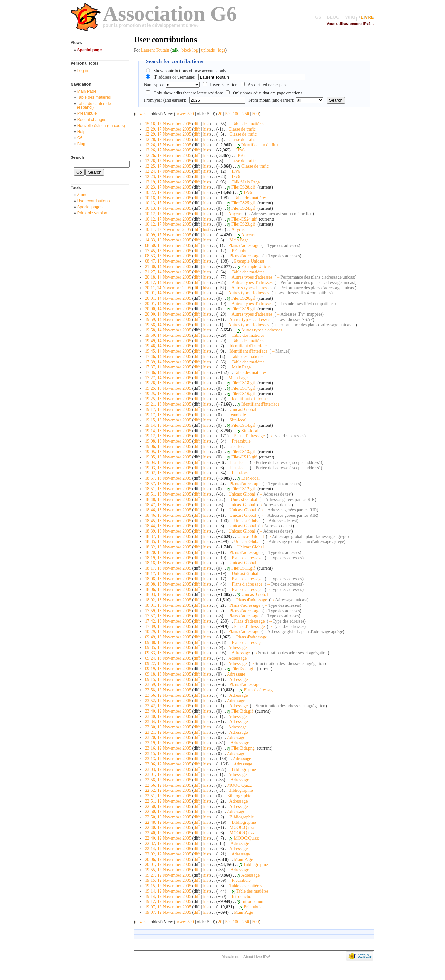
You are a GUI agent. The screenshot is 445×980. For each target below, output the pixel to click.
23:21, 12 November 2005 (168, 732)
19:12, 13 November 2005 (168, 436)
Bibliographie (244, 769)
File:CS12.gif (243, 489)
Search (77, 157)
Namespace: (155, 85)
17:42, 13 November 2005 (168, 621)
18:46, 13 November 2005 (168, 510)
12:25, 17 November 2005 (168, 166)
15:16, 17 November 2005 (168, 124)
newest (142, 114)
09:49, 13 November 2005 (168, 637)
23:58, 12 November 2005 (168, 690)
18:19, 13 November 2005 (168, 558)
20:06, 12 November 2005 (168, 859)
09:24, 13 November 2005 (168, 658)
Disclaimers (231, 956)
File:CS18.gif (243, 383)
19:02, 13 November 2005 (168, 473)
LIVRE (367, 17)
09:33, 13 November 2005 (168, 653)
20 (220, 114)
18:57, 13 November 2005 (168, 478)
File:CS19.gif (243, 309)
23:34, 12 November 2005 (168, 722)
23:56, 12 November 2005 (168, 695)
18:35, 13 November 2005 (168, 542)
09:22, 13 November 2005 (168, 664)
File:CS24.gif (243, 208)
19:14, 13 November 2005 (168, 425)
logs (221, 50)
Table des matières (248, 124)
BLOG (333, 17)
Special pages (90, 207)
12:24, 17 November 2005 (168, 171)
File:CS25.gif (243, 203)
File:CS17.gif (243, 388)
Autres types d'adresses (252, 277)
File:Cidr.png (243, 748)
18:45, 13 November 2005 (168, 521)
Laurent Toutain (155, 50)
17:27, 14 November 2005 (168, 378)
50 (228, 114)
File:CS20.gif (243, 298)
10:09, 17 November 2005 (168, 235)
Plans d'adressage (244, 245)
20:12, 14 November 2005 (168, 282)
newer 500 (185, 114)
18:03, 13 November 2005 (168, 595)
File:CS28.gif (243, 187)
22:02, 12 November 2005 (168, 854)
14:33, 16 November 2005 (168, 240)
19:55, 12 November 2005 (168, 870)
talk (175, 50)
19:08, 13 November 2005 (168, 441)
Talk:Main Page (246, 182)
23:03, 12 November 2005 (168, 769)
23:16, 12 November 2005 (168, 748)
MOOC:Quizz (239, 785)
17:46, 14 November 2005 (168, 357)
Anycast (235, 214)
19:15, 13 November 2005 (168, 420)
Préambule (241, 251)
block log (190, 50)
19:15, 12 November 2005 (168, 880)
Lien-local (238, 447)
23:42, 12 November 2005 (168, 706)
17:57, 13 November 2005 (168, 616)
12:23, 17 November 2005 (168, 177)
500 (256, 114)
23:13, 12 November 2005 (168, 759)
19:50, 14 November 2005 (168, 335)
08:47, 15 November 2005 (168, 261)
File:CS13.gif (243, 452)
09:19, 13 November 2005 (168, 669)
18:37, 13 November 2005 (168, 537)
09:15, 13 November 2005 (168, 679)
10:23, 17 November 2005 (168, 187)
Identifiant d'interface (248, 346)
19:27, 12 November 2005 (168, 875)
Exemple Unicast (249, 261)
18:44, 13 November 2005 (168, 526)
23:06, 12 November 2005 (168, 764)
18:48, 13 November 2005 (168, 500)
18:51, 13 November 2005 (168, 489)
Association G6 (170, 13)
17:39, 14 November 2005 (168, 362)
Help (81, 132)
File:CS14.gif (243, 425)
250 (246, 114)
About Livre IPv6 (257, 956)
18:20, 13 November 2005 (168, 552)
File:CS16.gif (243, 394)
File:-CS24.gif (244, 219)
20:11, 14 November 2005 (168, 288)
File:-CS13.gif (244, 457)
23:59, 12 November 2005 (168, 685)
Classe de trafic (242, 129)
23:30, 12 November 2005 (168, 727)
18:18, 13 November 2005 (168, 563)
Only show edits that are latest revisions (189, 93)
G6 (318, 17)
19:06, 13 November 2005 (168, 447)
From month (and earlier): (271, 100)
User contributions (94, 201)
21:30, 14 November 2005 (168, 267)
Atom (82, 195)
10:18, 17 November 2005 (168, 198)
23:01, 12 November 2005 (168, 775)
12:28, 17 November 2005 (168, 140)
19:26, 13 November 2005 (168, 383)
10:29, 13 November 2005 (168, 632)
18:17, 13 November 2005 (168, 568)
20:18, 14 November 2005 (168, 277)
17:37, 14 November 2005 (168, 367)
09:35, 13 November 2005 (168, 647)
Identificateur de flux (260, 145)
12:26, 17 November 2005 (168, 145)
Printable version (92, 213)
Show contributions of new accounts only (190, 71)
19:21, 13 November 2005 (168, 404)
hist (206, 124)
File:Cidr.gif (242, 711)
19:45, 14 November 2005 (168, 351)
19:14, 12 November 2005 (168, 891)
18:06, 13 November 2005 (168, 589)
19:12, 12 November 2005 (168, 902)
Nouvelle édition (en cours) (101, 126)
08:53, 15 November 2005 (168, 256)
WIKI (350, 17)
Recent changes (92, 120)
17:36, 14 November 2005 (168, 372)
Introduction (243, 897)
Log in (83, 70)
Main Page (239, 240)
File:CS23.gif (243, 224)
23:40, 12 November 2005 (168, 711)
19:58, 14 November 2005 (168, 325)
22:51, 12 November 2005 (168, 796)
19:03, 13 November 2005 (168, 468)
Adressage (237, 647)
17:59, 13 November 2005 (168, 611)
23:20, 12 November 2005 (168, 737)
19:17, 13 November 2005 (168, 410)
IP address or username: (175, 77)
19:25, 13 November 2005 (168, 388)
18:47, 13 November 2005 (168, 505)
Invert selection (224, 85)
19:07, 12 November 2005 (168, 907)
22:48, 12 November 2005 (168, 822)
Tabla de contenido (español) (94, 106)
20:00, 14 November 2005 (168, 309)
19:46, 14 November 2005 (168, 346)
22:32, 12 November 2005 (168, 844)
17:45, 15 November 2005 (168, 251)
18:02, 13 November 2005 (168, 600)
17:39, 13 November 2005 (168, 627)
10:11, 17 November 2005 (168, 230)
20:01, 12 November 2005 (168, 865)
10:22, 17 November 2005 (168, 192)
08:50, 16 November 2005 (168, 245)
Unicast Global (243, 410)
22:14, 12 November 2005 (168, 849)
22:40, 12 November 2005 (168, 827)
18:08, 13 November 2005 (168, 579)
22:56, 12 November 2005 (168, 785)
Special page (90, 50)
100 (236, 114)
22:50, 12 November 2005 (168, 807)
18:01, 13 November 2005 (168, 605)
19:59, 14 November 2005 (168, 320)
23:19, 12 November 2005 (168, 743)
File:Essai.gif (243, 669)
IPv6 (240, 150)
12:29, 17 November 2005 (168, 129)
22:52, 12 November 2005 (168, 790)
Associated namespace (268, 85)
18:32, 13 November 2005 (168, 547)
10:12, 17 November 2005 (168, 214)
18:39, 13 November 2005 (168, 531)
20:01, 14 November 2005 (168, 293)
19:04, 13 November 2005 (168, 462)
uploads (208, 50)
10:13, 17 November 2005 (168, 203)
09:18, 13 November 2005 (168, 674)
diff (197, 124)
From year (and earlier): (165, 100)
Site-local (238, 420)
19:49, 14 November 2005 (168, 341)
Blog (81, 144)
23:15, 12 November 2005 (168, 754)
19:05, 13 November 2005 (168, 452)
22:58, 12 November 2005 (168, 780)
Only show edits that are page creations (268, 93)
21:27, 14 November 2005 (168, 272)
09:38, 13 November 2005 (168, 642)
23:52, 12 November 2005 (168, 701)
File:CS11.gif (243, 568)
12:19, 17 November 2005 (168, 182)
